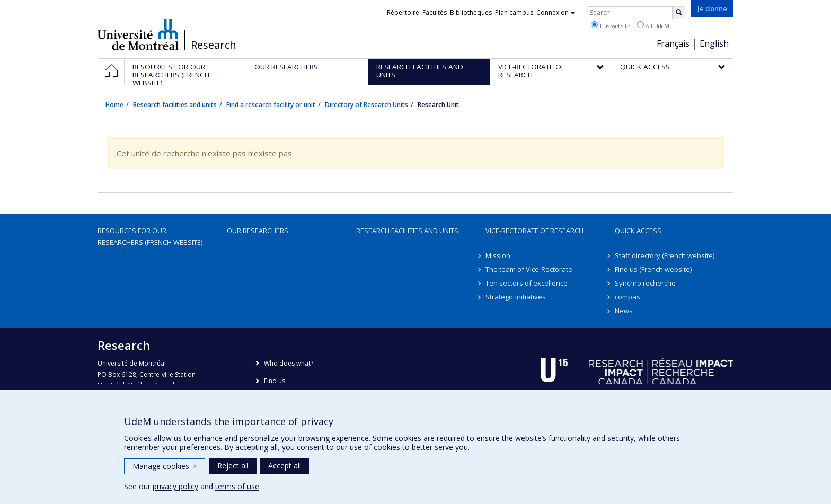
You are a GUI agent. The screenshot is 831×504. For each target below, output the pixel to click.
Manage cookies (165, 466)
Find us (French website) (653, 269)
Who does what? (289, 363)
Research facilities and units (175, 105)
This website (610, 25)
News (624, 311)
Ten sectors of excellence (527, 283)
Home (114, 105)
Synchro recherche (645, 283)
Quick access (638, 231)
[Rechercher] (679, 13)
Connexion (556, 12)
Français (673, 43)
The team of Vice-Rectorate (529, 269)
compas (627, 297)
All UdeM (653, 25)
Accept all (285, 466)
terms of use (237, 486)
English (714, 43)
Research (214, 45)
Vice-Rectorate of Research (534, 231)
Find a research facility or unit (271, 105)
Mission (498, 255)
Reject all (233, 466)
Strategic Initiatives (516, 297)
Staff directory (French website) (665, 255)
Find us (275, 381)
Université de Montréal (138, 34)
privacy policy (175, 486)
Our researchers (258, 231)
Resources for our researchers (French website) (150, 236)
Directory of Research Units (366, 105)
